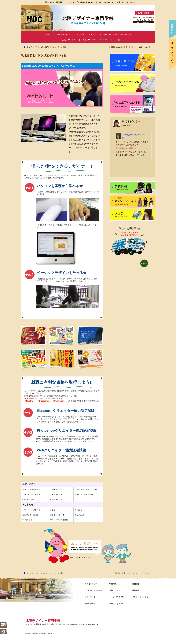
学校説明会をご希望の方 (126, 148)
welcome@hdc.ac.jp (94, 624)
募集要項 (92, 34)
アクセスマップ (91, 584)
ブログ (133, 215)
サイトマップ (90, 597)
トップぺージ (32, 47)
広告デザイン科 (69, 40)
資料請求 (81, 34)
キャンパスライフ (133, 202)
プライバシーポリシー (94, 590)
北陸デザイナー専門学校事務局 (143, 17)
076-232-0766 (145, 20)
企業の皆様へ (126, 34)
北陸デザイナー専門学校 (43, 621)
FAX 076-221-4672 (143, 22)
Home (47, 35)
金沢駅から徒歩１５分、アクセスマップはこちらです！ (131, 47)
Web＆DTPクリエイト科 (109, 40)
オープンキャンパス (65, 34)
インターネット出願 (108, 34)
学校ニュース (115, 590)
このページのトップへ (82, 558)
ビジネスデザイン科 (87, 40)
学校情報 (133, 188)
